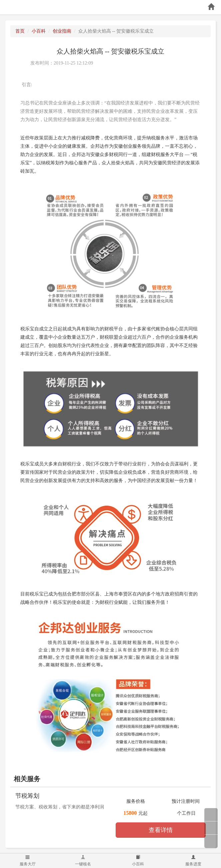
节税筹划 (27, 796)
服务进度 (193, 861)
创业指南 (62, 31)
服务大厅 (28, 861)
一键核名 (83, 861)
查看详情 (161, 830)
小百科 (138, 861)
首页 (20, 31)
